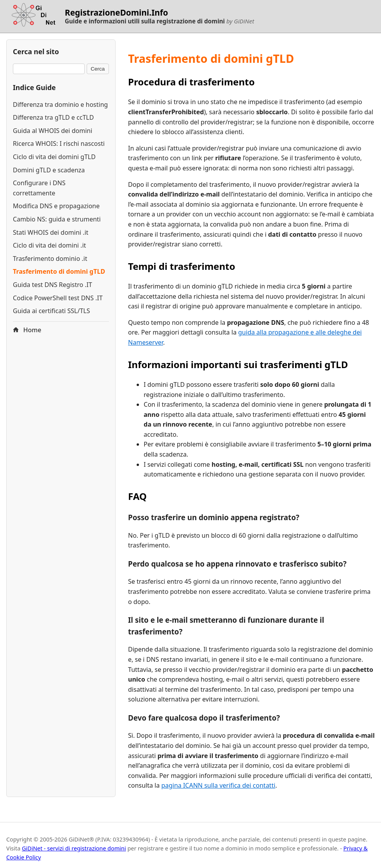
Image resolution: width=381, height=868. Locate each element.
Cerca (98, 69)
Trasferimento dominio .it (50, 259)
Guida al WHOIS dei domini (53, 131)
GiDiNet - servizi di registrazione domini (74, 848)
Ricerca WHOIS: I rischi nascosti (59, 143)
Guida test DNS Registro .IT (53, 285)
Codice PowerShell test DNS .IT (58, 298)
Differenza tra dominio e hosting (60, 105)
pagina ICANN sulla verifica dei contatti (218, 785)
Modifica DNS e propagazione (56, 206)
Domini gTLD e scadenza (49, 170)
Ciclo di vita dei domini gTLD (54, 157)
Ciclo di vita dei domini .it (49, 245)
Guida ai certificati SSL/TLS (51, 311)
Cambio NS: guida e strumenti (57, 219)
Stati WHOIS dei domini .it (51, 232)
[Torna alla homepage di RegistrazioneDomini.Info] (32, 16)
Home (27, 330)
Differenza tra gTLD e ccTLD (53, 117)
